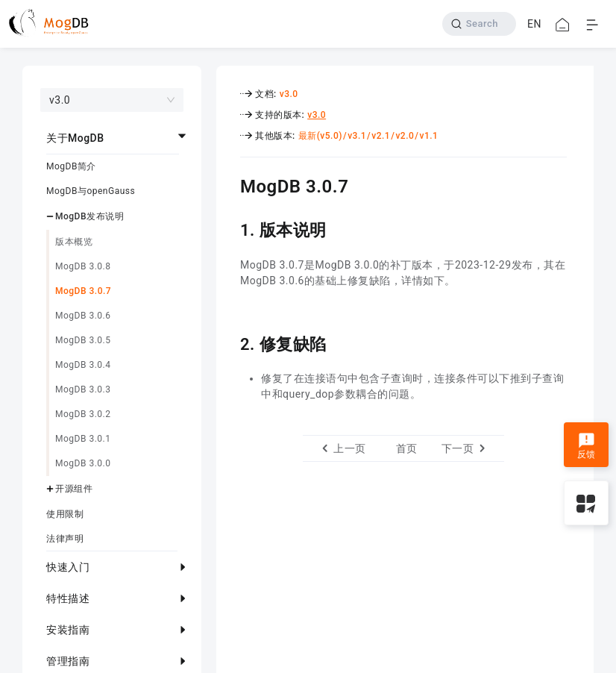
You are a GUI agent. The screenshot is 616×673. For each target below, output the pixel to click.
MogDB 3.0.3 (83, 389)
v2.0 (405, 136)
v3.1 (357, 136)
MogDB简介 (71, 166)
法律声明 (65, 539)
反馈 (587, 446)
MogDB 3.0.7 (83, 291)
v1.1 (429, 136)
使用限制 (65, 514)
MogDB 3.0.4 (83, 365)
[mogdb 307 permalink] (229, 184)
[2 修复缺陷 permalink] (229, 342)
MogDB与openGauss (91, 191)
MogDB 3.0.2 (83, 414)
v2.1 (381, 136)
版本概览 (74, 242)
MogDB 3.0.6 (83, 316)
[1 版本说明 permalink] (229, 228)
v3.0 (289, 94)
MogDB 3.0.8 (83, 266)
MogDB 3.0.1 (83, 439)
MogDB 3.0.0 (83, 463)
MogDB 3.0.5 (83, 340)
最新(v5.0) (320, 136)
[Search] (479, 24)
